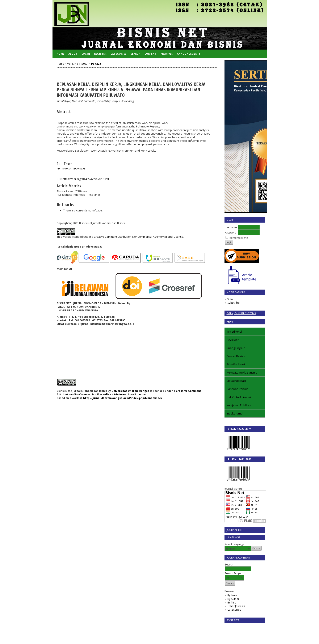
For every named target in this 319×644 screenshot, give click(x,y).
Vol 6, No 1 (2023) (78, 64)
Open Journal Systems (241, 313)
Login (86, 54)
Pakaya (96, 64)
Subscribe (234, 303)
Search (135, 54)
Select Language (234, 545)
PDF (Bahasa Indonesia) (71, 169)
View (230, 299)
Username (231, 227)
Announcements (189, 54)
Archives (167, 54)
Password (231, 233)
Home (60, 54)
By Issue (232, 596)
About (73, 54)
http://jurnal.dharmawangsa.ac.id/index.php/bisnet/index (123, 398)
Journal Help (235, 531)
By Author (233, 600)
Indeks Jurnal (235, 414)
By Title (232, 603)
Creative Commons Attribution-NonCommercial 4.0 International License (139, 237)
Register (100, 54)
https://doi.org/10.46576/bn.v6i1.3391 (86, 179)
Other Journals (236, 607)
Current (150, 54)
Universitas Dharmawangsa (130, 391)
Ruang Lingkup (236, 349)
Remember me (239, 238)
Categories (234, 610)
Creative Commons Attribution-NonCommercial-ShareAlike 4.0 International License (129, 393)
